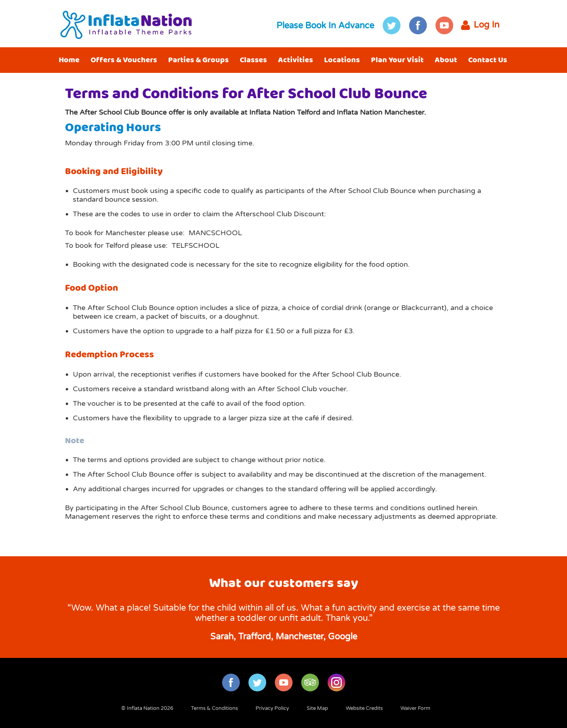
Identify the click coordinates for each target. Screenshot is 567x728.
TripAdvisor (310, 682)
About (446, 60)
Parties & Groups (198, 60)
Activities (296, 60)
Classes (253, 60)
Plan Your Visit (397, 60)
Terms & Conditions (214, 708)
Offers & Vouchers (124, 60)
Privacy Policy (272, 708)
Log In (480, 25)
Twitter (392, 25)
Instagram (336, 682)
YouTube (444, 25)
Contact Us (488, 60)
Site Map (317, 708)
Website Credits (364, 708)
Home (69, 60)
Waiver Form (415, 708)
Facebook (418, 25)
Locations (342, 60)
